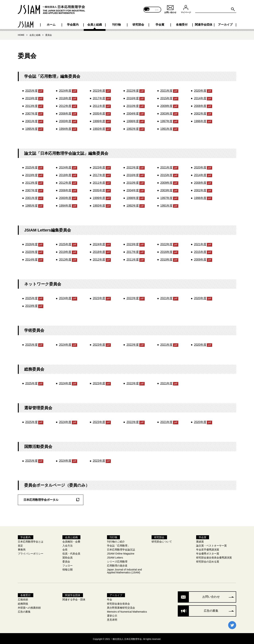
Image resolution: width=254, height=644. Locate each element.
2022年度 (133, 90)
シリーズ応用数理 (117, 560)
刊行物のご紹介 (116, 541)
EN (157, 10)
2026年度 (31, 243)
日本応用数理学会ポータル (41, 499)
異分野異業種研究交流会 (121, 607)
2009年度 (166, 105)
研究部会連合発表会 (118, 603)
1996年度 (200, 120)
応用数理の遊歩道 (117, 564)
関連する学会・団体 (74, 598)
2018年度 (65, 97)
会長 (65, 548)
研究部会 (127, 24)
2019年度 (31, 97)
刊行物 (103, 24)
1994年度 (65, 128)
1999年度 (99, 120)
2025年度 (31, 90)
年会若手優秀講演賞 (208, 548)
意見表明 (112, 619)
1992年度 (133, 128)
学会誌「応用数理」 (118, 545)
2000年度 (65, 120)
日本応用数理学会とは (31, 541)
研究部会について (162, 541)
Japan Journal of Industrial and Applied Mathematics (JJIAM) (124, 570)
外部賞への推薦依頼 (29, 607)
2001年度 (31, 120)
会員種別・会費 (71, 541)
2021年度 (166, 90)
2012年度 (65, 105)
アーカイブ (224, 24)
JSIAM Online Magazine (121, 552)
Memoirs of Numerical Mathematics (127, 611)
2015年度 (166, 97)
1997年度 (166, 120)
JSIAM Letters (115, 556)
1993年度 (99, 128)
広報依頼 (23, 598)
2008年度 (200, 105)
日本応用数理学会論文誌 (121, 548)
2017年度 (99, 97)
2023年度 (99, 90)
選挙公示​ (112, 615)
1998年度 (133, 120)
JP (148, 10)
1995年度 (31, 128)
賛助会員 (68, 556)
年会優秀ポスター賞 (208, 552)
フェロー (68, 564)
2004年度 (133, 112)
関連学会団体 (200, 24)
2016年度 (133, 97)
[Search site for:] (216, 9)
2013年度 (31, 105)
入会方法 (68, 545)
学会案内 (54, 24)
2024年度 (65, 90)
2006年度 (65, 112)
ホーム (30, 24)
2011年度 (99, 105)
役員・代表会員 (71, 552)
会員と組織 (78, 24)
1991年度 (166, 128)
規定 (20, 545)
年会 (110, 598)
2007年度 (31, 112)
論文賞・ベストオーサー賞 (211, 545)
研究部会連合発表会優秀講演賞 (214, 556)
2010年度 (133, 105)
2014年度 (200, 97)
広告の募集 (24, 611)
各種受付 (176, 24)
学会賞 (151, 24)
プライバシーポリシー (31, 552)
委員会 (66, 560)
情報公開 (68, 568)
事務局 (22, 548)
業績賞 (200, 541)
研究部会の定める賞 (208, 560)
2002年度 (200, 112)
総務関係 (23, 603)
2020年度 (200, 90)
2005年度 (99, 112)
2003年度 (166, 112)
